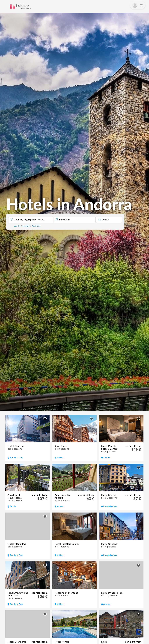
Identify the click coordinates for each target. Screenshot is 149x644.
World (17, 226)
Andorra (36, 226)
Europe (26, 226)
